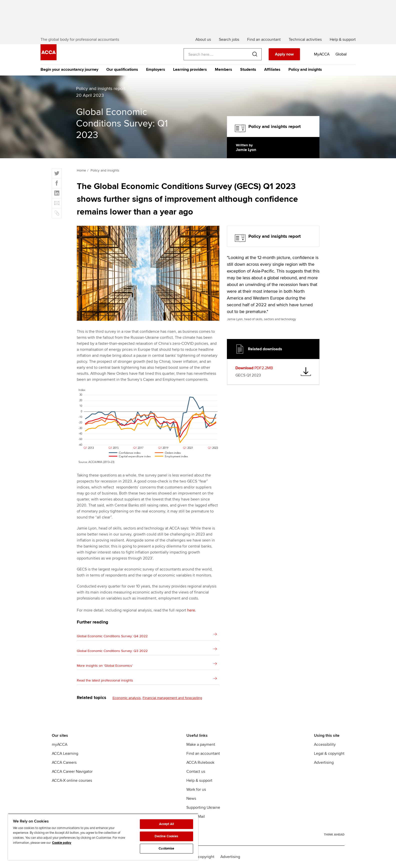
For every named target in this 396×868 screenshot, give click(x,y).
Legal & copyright (329, 753)
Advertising (324, 762)
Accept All (166, 824)
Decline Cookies (166, 836)
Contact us (196, 771)
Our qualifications (122, 69)
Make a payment (201, 744)
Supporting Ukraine (203, 807)
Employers (156, 69)
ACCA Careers (64, 762)
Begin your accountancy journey (69, 69)
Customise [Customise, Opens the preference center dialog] (166, 848)
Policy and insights (305, 69)
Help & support (199, 780)
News (191, 798)
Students (248, 69)
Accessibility (325, 744)
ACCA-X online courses (72, 780)
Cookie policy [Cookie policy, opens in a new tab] (62, 843)
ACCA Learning (65, 753)
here (191, 610)
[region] (103, 837)
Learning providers (190, 69)
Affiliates (272, 69)
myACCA (60, 744)
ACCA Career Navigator (72, 771)
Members (224, 69)
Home (81, 170)
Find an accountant (203, 753)
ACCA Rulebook (200, 762)
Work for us (196, 789)
